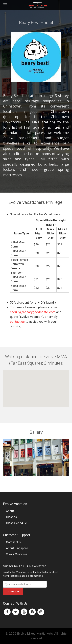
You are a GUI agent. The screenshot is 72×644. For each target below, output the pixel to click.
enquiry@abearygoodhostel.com (33, 312)
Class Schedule (16, 523)
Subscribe (13, 591)
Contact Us (13, 542)
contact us (17, 322)
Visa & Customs (17, 554)
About (10, 511)
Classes (11, 517)
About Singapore (17, 548)
